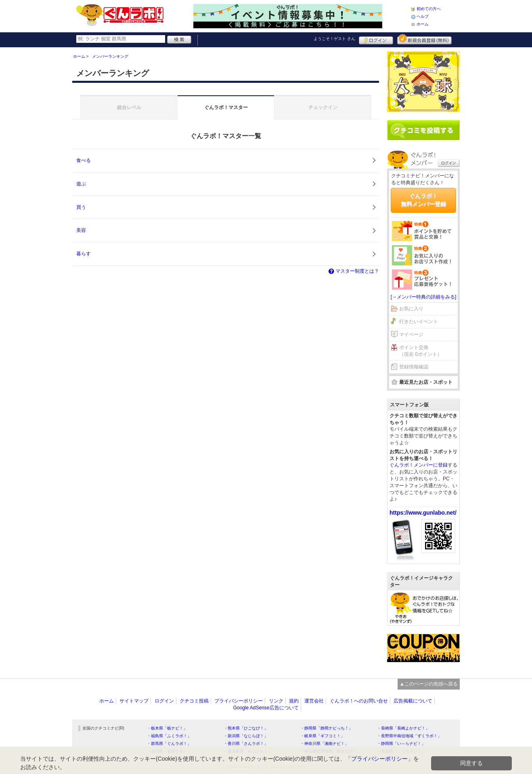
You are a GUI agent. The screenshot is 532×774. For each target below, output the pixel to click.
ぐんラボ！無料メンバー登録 (423, 200)
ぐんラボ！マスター (226, 107)
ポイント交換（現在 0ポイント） (421, 351)
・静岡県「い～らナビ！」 (401, 744)
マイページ (411, 334)
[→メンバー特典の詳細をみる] (424, 297)
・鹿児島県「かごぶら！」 (248, 751)
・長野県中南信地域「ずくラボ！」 (409, 736)
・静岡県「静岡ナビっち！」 (327, 728)
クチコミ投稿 (194, 701)
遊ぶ (81, 184)
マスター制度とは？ (353, 271)
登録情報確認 (414, 367)
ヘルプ (423, 16)
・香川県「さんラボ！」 (246, 744)
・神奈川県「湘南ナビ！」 (325, 744)
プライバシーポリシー (239, 701)
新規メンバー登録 (424, 39)
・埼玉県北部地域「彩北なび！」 (331, 751)
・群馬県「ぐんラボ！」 (169, 744)
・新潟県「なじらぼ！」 (246, 736)
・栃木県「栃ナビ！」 (167, 728)
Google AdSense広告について (266, 708)
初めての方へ (429, 9)
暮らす (84, 254)
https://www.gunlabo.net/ (423, 513)
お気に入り (411, 309)
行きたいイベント (419, 322)
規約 (294, 701)
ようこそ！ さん (334, 39)
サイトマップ (134, 701)
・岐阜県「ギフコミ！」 (323, 736)
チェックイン (323, 107)
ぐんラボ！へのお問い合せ (359, 701)
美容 (81, 230)
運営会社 (314, 701)
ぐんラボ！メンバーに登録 (419, 465)
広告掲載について (413, 701)
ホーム (423, 24)
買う (81, 207)
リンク (276, 701)
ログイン (376, 39)
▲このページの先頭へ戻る (429, 684)
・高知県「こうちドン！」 (401, 751)
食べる (84, 160)
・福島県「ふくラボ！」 (169, 736)
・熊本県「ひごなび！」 (246, 728)
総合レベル (129, 107)
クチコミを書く (423, 130)
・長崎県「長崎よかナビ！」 (403, 728)
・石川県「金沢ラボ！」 (169, 751)
